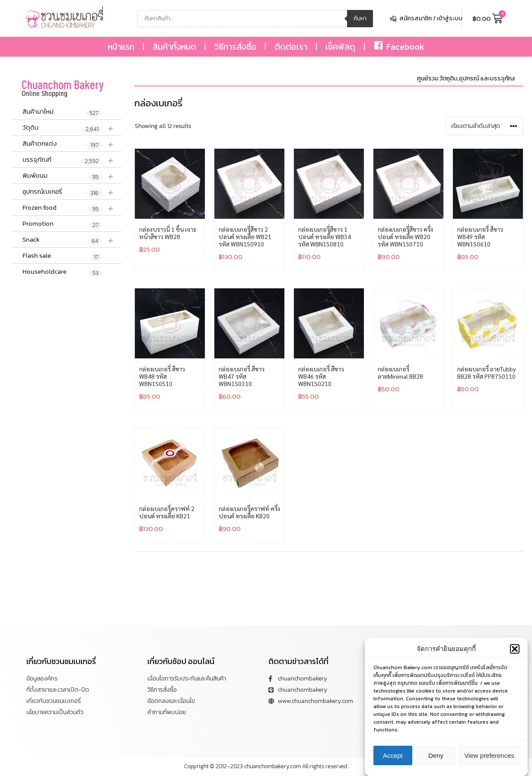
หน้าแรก (121, 47)
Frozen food (72, 208)
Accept (393, 755)
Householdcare (62, 272)
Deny (436, 755)
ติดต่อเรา (291, 47)
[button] (515, 649)
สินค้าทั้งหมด (174, 47)
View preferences (489, 755)
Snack (72, 240)
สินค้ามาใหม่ (62, 112)
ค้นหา (360, 18)
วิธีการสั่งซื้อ (235, 47)
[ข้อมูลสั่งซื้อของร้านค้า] (484, 126)
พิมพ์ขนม (72, 176)
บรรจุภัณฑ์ (72, 160)
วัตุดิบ (72, 128)
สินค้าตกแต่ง (72, 144)
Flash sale (62, 256)
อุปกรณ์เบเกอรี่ (72, 192)
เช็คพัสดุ (340, 47)
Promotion (62, 224)
